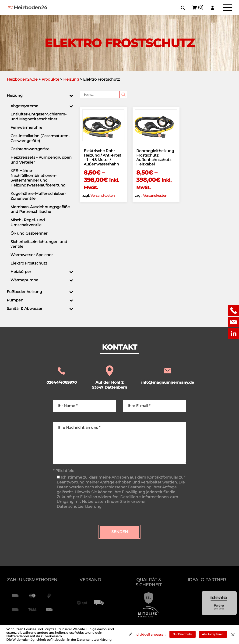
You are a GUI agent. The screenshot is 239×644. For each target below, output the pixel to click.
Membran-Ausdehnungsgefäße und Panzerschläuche (40, 209)
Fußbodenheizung (24, 292)
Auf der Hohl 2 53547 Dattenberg (110, 378)
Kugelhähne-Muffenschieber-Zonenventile (38, 196)
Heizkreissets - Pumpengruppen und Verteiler (41, 160)
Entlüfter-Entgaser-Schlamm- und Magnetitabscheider (39, 117)
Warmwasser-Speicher (32, 255)
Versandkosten (103, 196)
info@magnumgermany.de (168, 375)
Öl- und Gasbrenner (29, 233)
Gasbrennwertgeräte (30, 149)
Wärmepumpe (24, 280)
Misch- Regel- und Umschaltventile (28, 222)
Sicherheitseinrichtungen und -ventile (40, 244)
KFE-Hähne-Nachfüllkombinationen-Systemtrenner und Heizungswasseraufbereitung (38, 178)
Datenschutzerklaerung (79, 506)
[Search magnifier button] (123, 95)
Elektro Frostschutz (29, 263)
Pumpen (15, 300)
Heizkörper (21, 272)
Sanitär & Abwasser (25, 309)
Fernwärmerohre (26, 127)
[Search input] (101, 95)
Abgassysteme (24, 106)
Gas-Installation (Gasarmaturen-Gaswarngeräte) (40, 138)
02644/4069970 (62, 375)
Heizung (15, 95)
